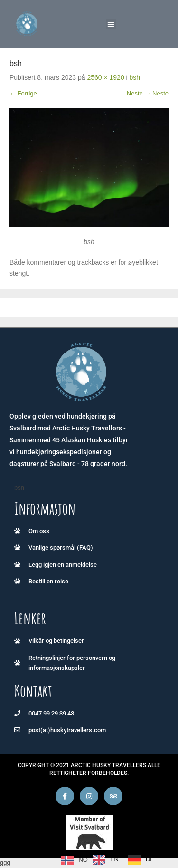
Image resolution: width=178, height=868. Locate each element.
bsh (135, 77)
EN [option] (114, 859)
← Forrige (23, 93)
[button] (111, 24)
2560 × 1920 (105, 77)
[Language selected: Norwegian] (110, 860)
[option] (106, 860)
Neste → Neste (148, 93)
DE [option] (150, 859)
